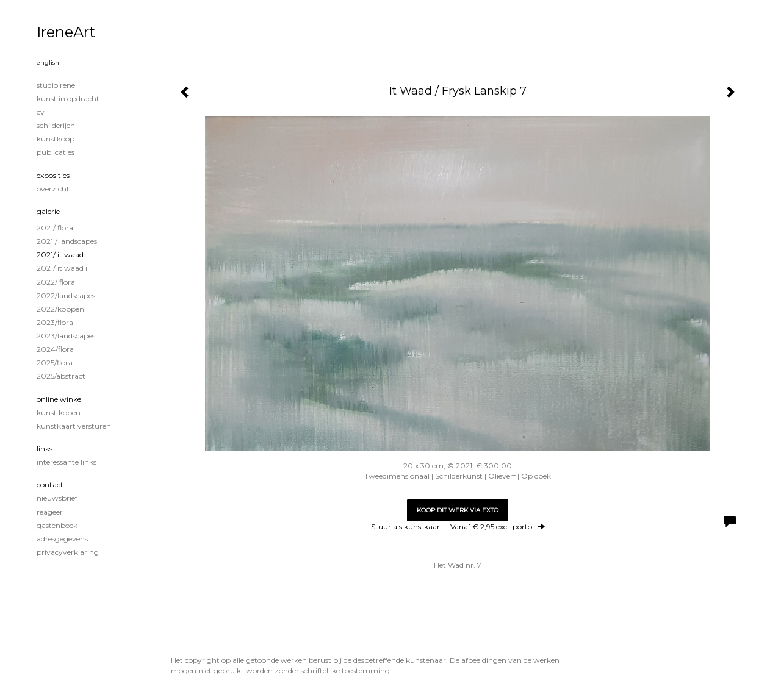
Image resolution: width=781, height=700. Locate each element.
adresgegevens (62, 539)
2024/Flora (55, 349)
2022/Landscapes (66, 295)
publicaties (56, 152)
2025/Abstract (61, 376)
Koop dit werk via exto (458, 510)
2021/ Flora (55, 228)
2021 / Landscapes (67, 241)
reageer (50, 512)
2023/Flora (55, 322)
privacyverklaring (68, 552)
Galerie (48, 211)
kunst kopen (59, 412)
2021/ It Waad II (63, 268)
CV (41, 112)
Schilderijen (56, 125)
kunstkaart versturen (74, 426)
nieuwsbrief (57, 498)
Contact (50, 484)
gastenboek (57, 525)
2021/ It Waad (60, 255)
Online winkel (60, 399)
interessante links (67, 462)
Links (45, 448)
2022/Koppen (60, 309)
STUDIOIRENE (56, 85)
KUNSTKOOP (56, 139)
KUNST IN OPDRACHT (68, 98)
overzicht (53, 189)
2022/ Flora (56, 282)
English (48, 62)
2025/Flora (55, 362)
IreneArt (66, 32)
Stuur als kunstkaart (458, 527)
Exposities (53, 175)
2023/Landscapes (66, 336)
